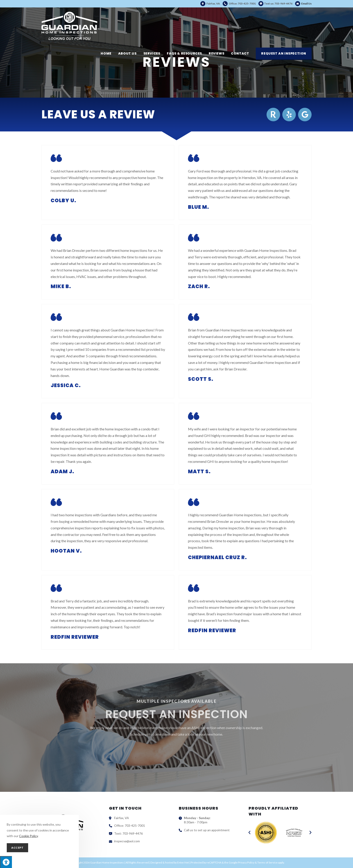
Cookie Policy (28, 836)
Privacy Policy (246, 862)
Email (303, 3)
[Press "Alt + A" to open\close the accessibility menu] (6, 862)
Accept (17, 848)
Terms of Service (267, 862)
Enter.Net (183, 862)
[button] (249, 833)
